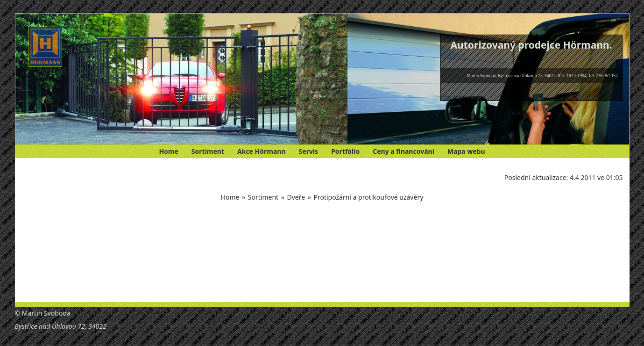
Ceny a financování (403, 151)
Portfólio (345, 151)
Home (168, 151)
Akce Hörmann (262, 151)
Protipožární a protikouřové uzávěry (368, 197)
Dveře (296, 197)
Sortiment (208, 151)
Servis (309, 151)
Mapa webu (466, 151)
